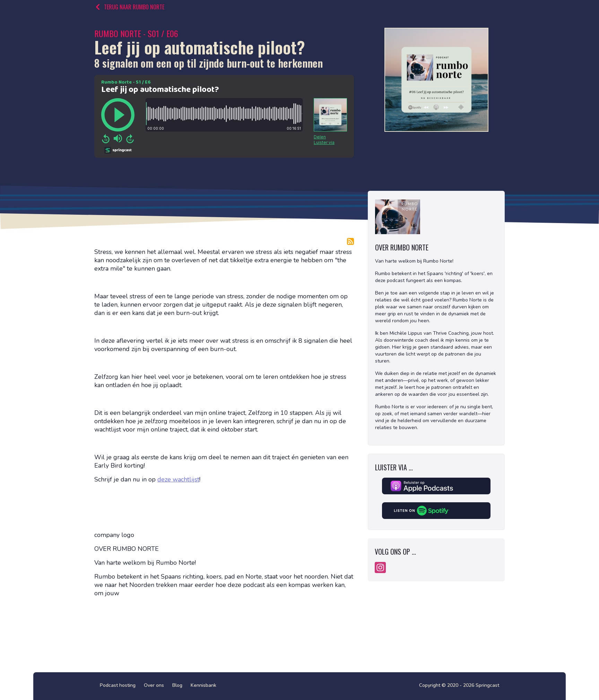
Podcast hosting (118, 685)
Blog (177, 685)
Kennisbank (203, 685)
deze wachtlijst (178, 479)
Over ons (154, 685)
